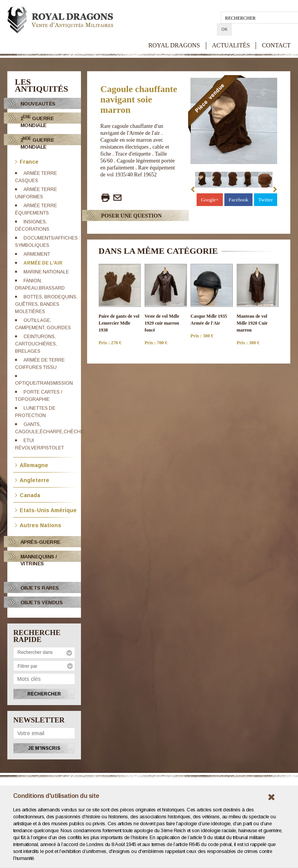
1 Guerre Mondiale (37, 121)
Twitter (266, 199)
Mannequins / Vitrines (39, 560)
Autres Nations (38, 525)
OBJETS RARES (40, 588)
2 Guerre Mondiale (37, 143)
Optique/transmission (44, 383)
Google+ (211, 199)
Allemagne (32, 465)
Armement (37, 254)
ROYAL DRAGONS (174, 33)
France (27, 161)
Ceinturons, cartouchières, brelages (36, 344)
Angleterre (32, 480)
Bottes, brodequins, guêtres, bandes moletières (46, 304)
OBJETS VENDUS (42, 602)
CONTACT (276, 33)
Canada (28, 495)
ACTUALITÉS (231, 33)
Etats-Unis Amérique (46, 510)
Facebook (239, 199)
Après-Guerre (40, 542)
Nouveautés (38, 104)
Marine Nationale (46, 272)
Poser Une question (131, 216)
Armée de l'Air (43, 263)
